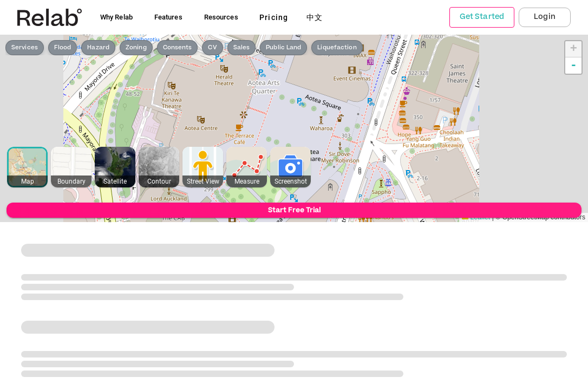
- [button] (574, 66)
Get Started (482, 17)
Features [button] (168, 17)
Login (545, 17)
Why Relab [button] (116, 17)
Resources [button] (221, 17)
